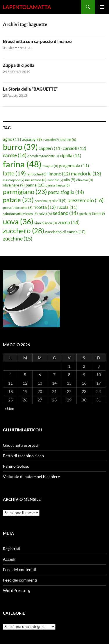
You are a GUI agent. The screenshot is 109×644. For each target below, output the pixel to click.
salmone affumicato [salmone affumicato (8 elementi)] (20, 214)
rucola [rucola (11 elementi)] (67, 207)
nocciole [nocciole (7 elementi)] (55, 180)
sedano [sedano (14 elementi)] (65, 213)
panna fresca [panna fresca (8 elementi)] (58, 185)
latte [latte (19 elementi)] (14, 173)
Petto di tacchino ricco (23, 456)
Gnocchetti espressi (21, 445)
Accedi (9, 559)
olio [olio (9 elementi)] (70, 180)
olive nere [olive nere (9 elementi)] (14, 185)
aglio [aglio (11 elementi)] (12, 139)
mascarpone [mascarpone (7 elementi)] (14, 180)
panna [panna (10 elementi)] (35, 185)
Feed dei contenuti (20, 569)
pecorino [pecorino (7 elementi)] (43, 201)
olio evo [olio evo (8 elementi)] (85, 180)
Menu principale (102, 7)
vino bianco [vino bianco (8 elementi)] (46, 223)
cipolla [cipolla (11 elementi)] (71, 155)
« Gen (9, 408)
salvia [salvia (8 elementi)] (45, 214)
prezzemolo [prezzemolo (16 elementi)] (85, 200)
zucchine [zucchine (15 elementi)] (18, 238)
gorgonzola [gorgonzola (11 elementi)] (74, 166)
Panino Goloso (16, 466)
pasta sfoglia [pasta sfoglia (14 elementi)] (66, 192)
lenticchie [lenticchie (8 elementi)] (37, 174)
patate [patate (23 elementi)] (18, 200)
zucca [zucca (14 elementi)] (69, 222)
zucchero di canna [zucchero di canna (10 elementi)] (65, 232)
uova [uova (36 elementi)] (18, 221)
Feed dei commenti (20, 580)
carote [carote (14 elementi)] (15, 155)
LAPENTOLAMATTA (27, 7)
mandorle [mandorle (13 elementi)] (86, 174)
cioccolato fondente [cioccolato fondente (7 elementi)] (43, 156)
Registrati (12, 549)
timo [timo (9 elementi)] (98, 214)
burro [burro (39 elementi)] (20, 147)
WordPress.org (17, 590)
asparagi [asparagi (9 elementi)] (32, 139)
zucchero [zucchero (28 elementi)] (24, 230)
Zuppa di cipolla (19, 65)
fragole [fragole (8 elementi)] (50, 166)
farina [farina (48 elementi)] (22, 164)
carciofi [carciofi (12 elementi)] (75, 148)
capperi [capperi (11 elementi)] (50, 148)
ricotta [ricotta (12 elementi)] (45, 207)
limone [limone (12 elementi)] (59, 174)
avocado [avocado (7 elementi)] (51, 140)
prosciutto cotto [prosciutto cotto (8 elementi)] (18, 208)
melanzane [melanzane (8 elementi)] (36, 180)
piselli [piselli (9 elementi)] (59, 201)
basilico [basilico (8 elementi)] (68, 140)
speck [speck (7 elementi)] (85, 214)
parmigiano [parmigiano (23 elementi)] (25, 192)
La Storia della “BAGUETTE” (30, 89)
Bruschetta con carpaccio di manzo (37, 41)
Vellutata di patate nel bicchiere (31, 477)
